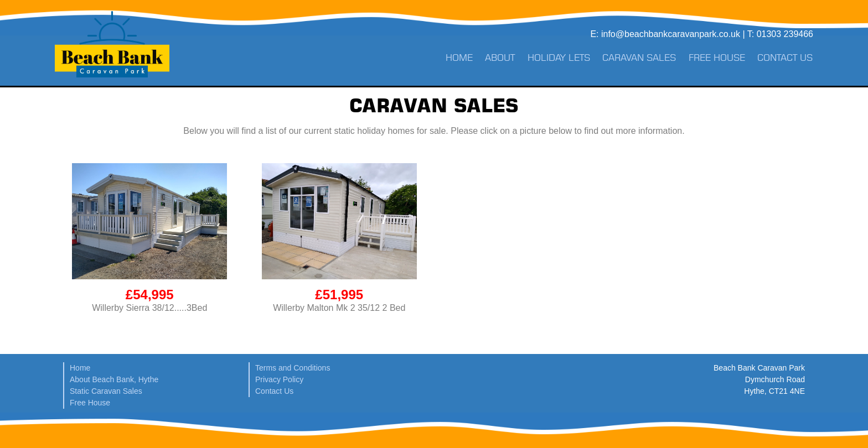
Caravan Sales (639, 58)
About (500, 58)
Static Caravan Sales (106, 391)
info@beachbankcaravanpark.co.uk (671, 34)
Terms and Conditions (293, 368)
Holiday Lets (559, 58)
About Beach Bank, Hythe (114, 379)
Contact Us (785, 58)
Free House (717, 58)
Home (459, 58)
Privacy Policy (279, 379)
